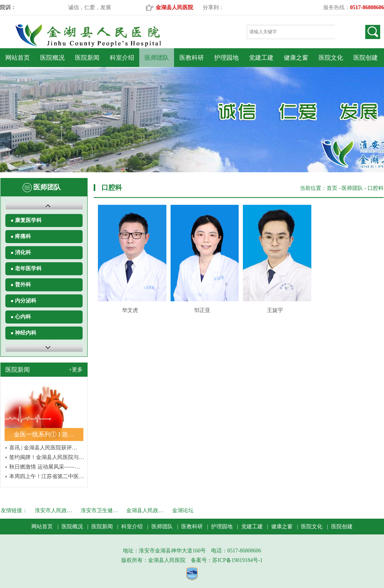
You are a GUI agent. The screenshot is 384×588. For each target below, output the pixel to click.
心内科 (23, 317)
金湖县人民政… (145, 510)
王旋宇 (275, 310)
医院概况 (52, 58)
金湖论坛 (183, 510)
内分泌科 (26, 301)
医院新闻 (87, 58)
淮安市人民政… (54, 510)
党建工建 (261, 58)
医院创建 (366, 58)
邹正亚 (202, 310)
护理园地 (226, 58)
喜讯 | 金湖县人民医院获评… (43, 448)
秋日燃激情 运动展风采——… (45, 467)
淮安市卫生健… (99, 510)
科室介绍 (122, 58)
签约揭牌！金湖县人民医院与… (47, 457)
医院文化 (331, 58)
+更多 (76, 370)
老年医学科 (28, 269)
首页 (332, 188)
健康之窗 (296, 58)
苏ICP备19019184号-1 (237, 560)
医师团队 (157, 58)
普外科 (23, 285)
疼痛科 (23, 236)
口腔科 (376, 188)
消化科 (23, 252)
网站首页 (18, 58)
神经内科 (26, 333)
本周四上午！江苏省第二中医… (47, 476)
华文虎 (130, 310)
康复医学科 (28, 220)
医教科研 (192, 58)
